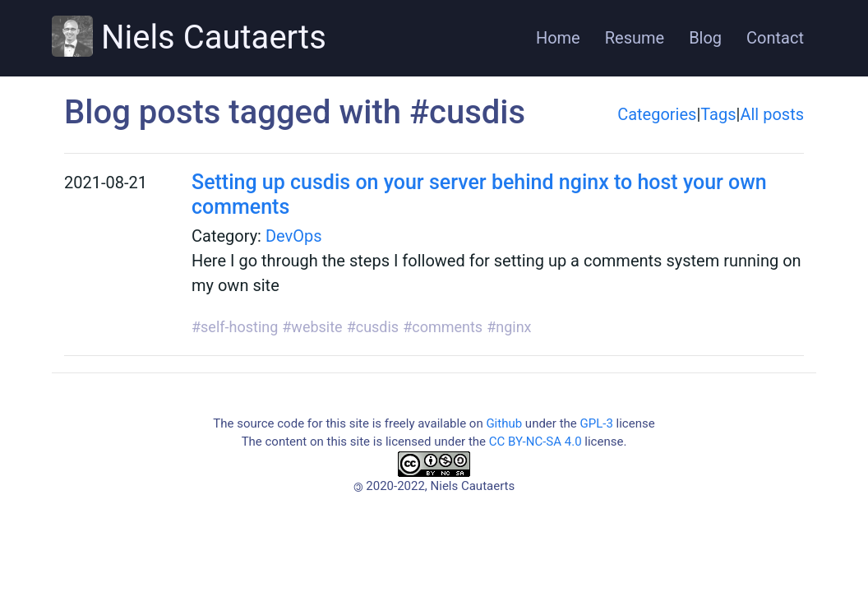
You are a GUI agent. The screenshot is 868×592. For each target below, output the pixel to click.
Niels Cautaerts (189, 36)
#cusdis (373, 327)
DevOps (294, 236)
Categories (657, 114)
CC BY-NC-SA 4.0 (536, 442)
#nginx (509, 327)
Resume (635, 38)
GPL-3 (596, 423)
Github (504, 423)
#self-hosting (235, 327)
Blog (705, 38)
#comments (443, 327)
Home (558, 38)
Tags (718, 114)
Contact (775, 38)
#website (312, 327)
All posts (772, 114)
